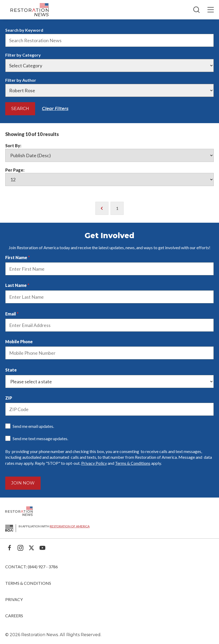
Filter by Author (21, 80)
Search (20, 109)
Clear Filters (55, 109)
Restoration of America (70, 526)
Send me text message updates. (40, 438)
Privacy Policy (94, 463)
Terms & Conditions (133, 463)
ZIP (9, 398)
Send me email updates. (33, 426)
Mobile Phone (19, 342)
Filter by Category (23, 55)
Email (11, 314)
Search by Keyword (24, 30)
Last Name (16, 285)
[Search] (196, 10)
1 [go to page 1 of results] (117, 208)
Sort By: (13, 146)
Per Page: (15, 170)
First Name (16, 257)
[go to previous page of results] (102, 208)
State (11, 370)
